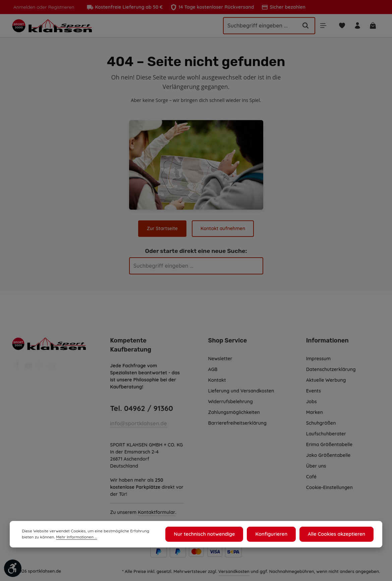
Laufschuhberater (326, 432)
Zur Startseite (163, 230)
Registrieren (59, 7)
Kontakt (217, 378)
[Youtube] (29, 366)
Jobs (312, 400)
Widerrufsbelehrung (231, 400)
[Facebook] (18, 366)
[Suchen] (304, 27)
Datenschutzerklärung (331, 368)
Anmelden (24, 7)
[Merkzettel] (341, 27)
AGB (213, 368)
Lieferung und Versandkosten (241, 389)
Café (311, 475)
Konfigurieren (276, 535)
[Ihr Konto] (357, 27)
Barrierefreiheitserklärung (237, 421)
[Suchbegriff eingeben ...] (256, 27)
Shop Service (227, 339)
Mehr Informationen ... (62, 538)
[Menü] (322, 27)
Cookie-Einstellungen (330, 486)
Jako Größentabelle (328, 454)
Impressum (319, 357)
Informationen (326, 339)
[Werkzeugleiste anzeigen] (13, 568)
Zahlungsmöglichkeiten (234, 411)
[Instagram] (51, 366)
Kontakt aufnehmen (222, 230)
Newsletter (220, 357)
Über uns (316, 464)
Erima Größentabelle (329, 443)
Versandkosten (234, 576)
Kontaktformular (156, 518)
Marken (314, 411)
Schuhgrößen (321, 421)
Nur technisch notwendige (211, 535)
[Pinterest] (41, 366)
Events (314, 389)
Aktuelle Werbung (326, 378)
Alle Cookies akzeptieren (338, 535)
